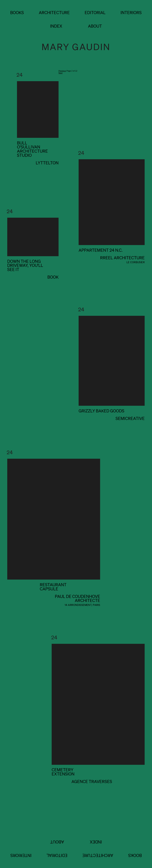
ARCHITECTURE (54, 12)
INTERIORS (131, 12)
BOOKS (17, 12)
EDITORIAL (95, 12)
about (95, 26)
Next (61, 73)
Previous (62, 71)
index (56, 26)
